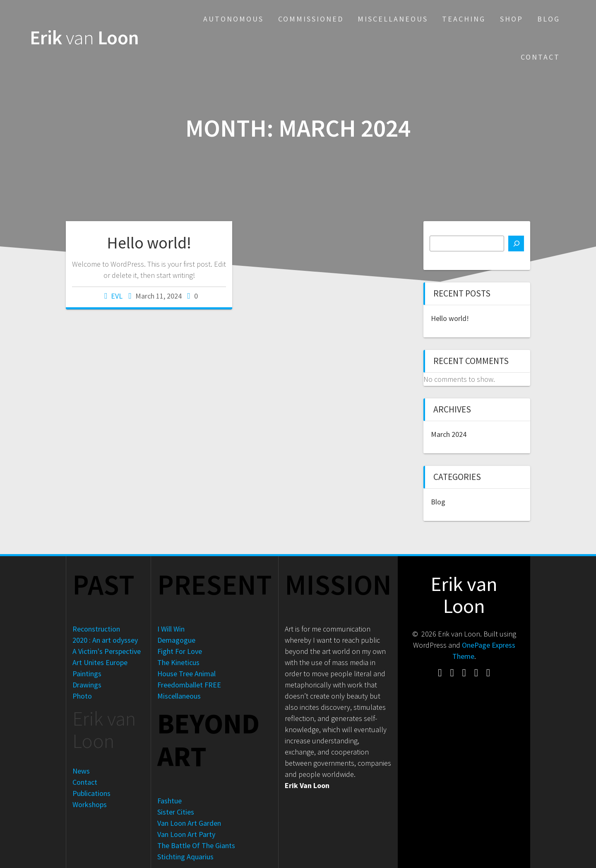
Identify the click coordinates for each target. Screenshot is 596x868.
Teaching (464, 19)
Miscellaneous (393, 19)
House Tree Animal (186, 674)
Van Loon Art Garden (189, 823)
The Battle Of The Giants (196, 845)
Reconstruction (96, 629)
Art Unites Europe (100, 662)
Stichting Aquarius (185, 857)
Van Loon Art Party (186, 834)
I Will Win (171, 629)
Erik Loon (84, 38)
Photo (82, 696)
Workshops (90, 804)
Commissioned (311, 19)
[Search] (516, 244)
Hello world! (149, 243)
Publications (91, 793)
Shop (512, 19)
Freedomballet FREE (189, 685)
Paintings (87, 674)
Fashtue (169, 801)
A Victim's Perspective (107, 651)
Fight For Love (180, 651)
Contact (540, 57)
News (81, 771)
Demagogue (176, 640)
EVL (117, 296)
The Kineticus (178, 662)
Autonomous (233, 19)
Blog (549, 19)
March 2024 (449, 434)
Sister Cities (176, 812)
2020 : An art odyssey (105, 640)
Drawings (87, 685)
